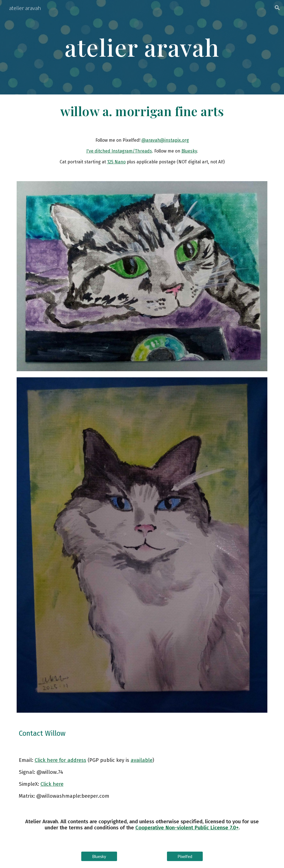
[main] (142, 47)
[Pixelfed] (185, 856)
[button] (277, 8)
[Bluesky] (99, 856)
